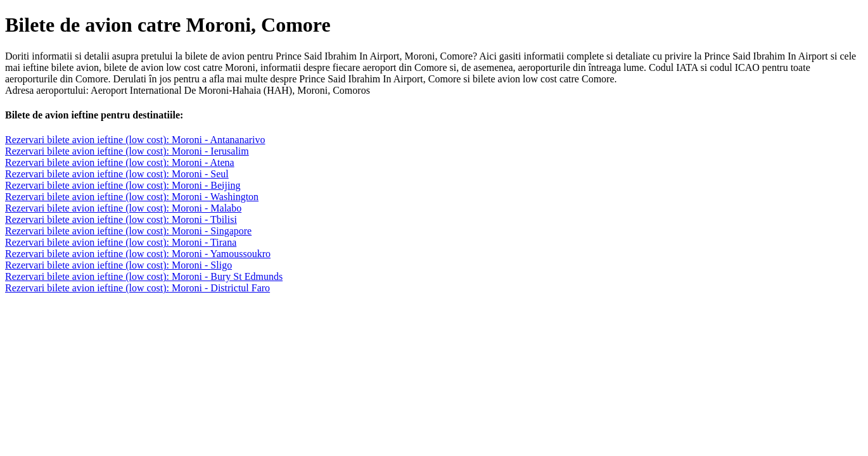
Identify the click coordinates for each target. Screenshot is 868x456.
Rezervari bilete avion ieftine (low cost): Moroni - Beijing (123, 185)
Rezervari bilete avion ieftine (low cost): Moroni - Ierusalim (127, 151)
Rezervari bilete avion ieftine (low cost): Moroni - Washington (132, 197)
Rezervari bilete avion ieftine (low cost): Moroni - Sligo (118, 265)
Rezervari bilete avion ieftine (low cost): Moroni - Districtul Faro (137, 288)
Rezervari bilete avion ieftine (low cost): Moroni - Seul (117, 174)
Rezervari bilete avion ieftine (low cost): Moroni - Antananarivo (135, 140)
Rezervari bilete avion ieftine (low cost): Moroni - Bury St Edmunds (144, 276)
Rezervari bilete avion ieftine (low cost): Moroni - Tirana (121, 242)
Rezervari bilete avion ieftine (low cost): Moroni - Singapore (128, 231)
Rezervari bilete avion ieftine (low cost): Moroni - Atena (120, 162)
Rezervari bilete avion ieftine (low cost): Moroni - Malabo (123, 208)
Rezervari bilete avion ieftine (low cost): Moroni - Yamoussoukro (138, 254)
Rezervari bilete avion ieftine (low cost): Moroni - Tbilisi (121, 219)
